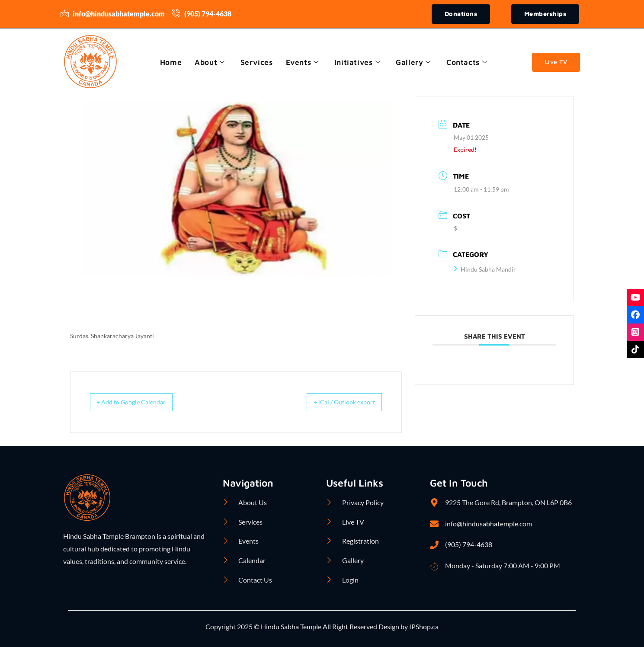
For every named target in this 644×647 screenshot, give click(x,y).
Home (168, 62)
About (208, 62)
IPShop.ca (423, 627)
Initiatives (358, 62)
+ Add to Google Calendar (139, 403)
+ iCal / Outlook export (337, 403)
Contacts (469, 62)
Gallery (415, 62)
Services (256, 62)
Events (302, 62)
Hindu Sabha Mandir (485, 270)
